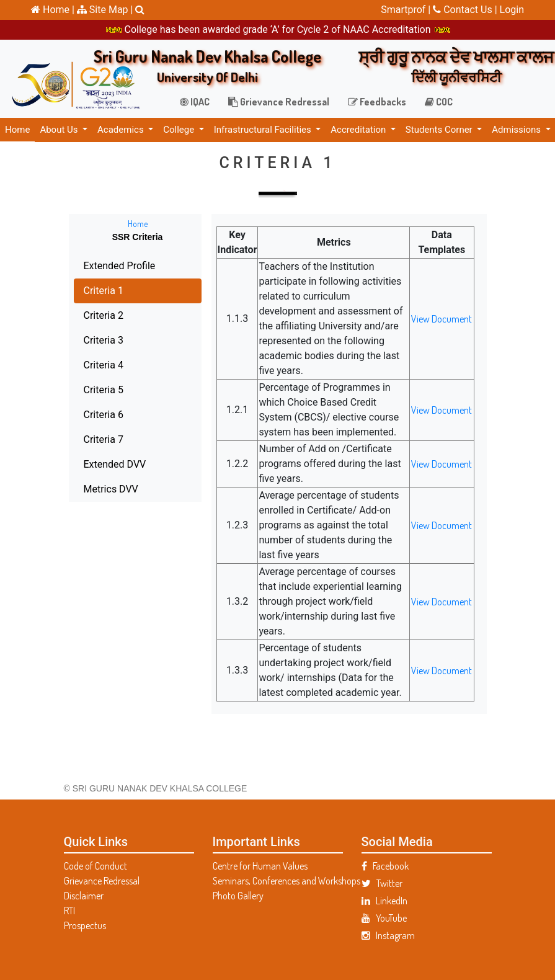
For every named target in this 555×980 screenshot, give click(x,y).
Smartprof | (407, 10)
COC (439, 102)
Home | (53, 10)
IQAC (195, 102)
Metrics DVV (91, 489)
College (180, 130)
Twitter (382, 883)
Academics (122, 130)
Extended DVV (95, 464)
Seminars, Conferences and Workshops (278, 881)
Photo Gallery (238, 896)
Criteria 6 (83, 415)
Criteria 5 (83, 390)
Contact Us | (466, 10)
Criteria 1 (83, 291)
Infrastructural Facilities (264, 130)
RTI (69, 911)
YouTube (384, 918)
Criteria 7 (83, 439)
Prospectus (85, 925)
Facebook (385, 866)
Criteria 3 (83, 340)
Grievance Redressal (279, 102)
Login (512, 10)
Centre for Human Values (260, 866)
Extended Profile (99, 266)
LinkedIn (384, 901)
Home (17, 130)
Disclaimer (84, 896)
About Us (60, 130)
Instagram (388, 935)
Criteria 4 (83, 365)
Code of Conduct (95, 866)
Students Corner (440, 130)
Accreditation (359, 130)
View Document (421, 319)
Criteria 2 (83, 315)
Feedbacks (377, 102)
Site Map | (105, 10)
